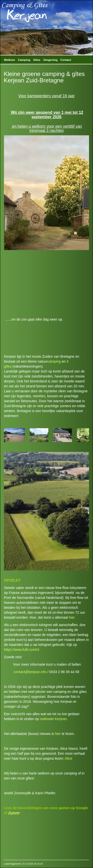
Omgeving (50, 60)
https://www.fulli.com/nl (22, 650)
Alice (68, 758)
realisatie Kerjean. (54, 719)
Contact (66, 60)
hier (72, 617)
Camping (24, 60)
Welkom (9, 60)
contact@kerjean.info (30, 672)
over (16, 813)
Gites (37, 60)
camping (54, 361)
